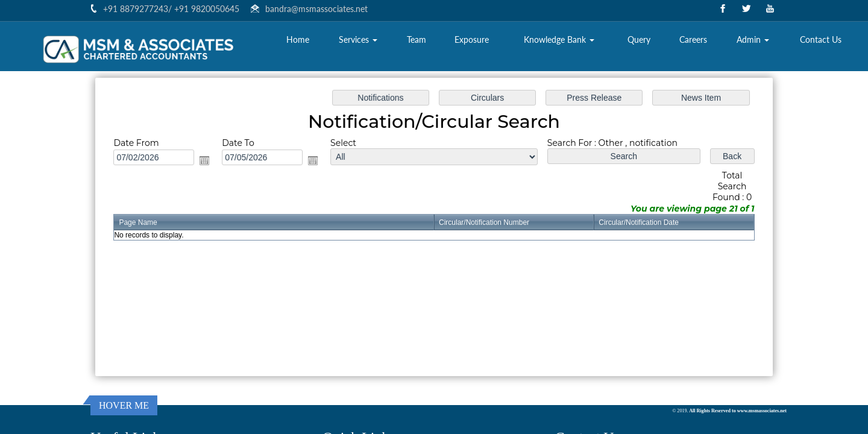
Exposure (472, 39)
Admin (753, 39)
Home (298, 39)
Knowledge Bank (559, 39)
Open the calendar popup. (211, 162)
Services (358, 39)
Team (417, 39)
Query (639, 39)
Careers (693, 39)
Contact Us (821, 39)
